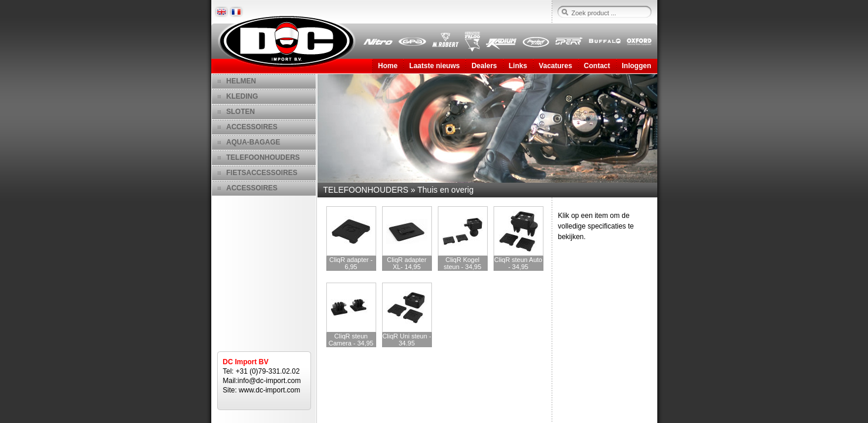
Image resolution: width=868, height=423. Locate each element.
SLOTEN (241, 112)
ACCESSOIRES (252, 127)
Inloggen (637, 66)
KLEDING (242, 96)
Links (518, 66)
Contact (597, 66)
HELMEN (242, 81)
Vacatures (555, 66)
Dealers (484, 66)
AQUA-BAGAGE (254, 142)
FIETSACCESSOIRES (262, 173)
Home (388, 66)
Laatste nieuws (434, 66)
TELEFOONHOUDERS (263, 157)
